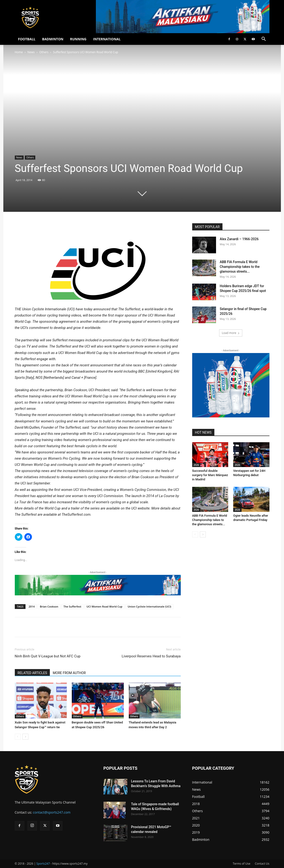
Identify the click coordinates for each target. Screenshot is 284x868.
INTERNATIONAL (107, 39)
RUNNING (78, 39)
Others (44, 52)
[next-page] (25, 737)
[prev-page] (18, 737)
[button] (264, 39)
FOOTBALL (27, 39)
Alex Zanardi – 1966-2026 (239, 239)
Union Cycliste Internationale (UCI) (149, 606)
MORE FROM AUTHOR (69, 673)
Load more (231, 333)
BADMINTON (53, 39)
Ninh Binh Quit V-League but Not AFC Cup (48, 656)
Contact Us (262, 864)
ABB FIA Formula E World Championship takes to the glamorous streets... (240, 267)
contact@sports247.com (52, 812)
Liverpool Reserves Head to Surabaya (151, 656)
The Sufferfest (72, 606)
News (31, 52)
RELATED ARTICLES (32, 673)
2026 (196, 465)
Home (19, 52)
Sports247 (43, 864)
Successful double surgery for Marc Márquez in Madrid (210, 475)
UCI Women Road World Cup (104, 606)
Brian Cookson (49, 606)
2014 (32, 606)
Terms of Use (242, 864)
